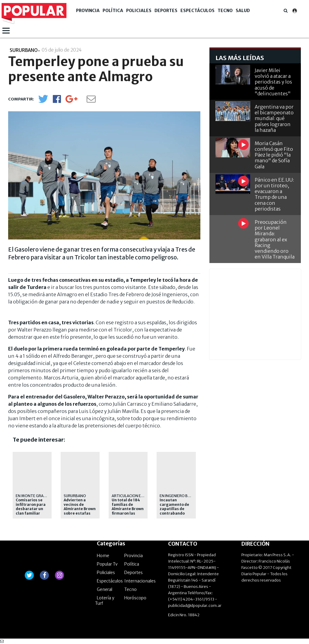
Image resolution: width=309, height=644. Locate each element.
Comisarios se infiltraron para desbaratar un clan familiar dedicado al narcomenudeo (31, 511)
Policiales (139, 11)
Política (113, 11)
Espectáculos (198, 11)
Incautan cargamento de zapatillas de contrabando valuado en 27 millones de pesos (174, 513)
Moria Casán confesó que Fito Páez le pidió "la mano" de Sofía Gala (274, 155)
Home (103, 556)
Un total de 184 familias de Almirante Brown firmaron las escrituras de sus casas (128, 511)
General (105, 589)
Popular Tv (107, 564)
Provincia (88, 11)
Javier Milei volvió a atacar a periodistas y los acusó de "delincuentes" (273, 82)
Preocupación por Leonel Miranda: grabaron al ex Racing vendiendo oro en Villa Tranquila (275, 239)
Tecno (225, 11)
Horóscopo (135, 598)
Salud (243, 11)
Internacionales (140, 581)
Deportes (166, 11)
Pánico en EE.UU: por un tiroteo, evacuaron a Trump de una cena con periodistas (274, 194)
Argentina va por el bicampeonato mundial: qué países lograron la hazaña (274, 118)
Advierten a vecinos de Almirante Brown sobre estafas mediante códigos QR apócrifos (80, 513)
